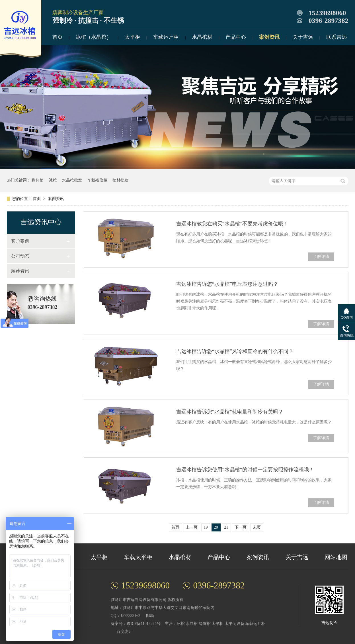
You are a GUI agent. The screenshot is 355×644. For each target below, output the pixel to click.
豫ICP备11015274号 (144, 624)
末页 (257, 527)
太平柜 (132, 37)
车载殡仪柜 (97, 180)
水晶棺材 (202, 37)
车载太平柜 (138, 557)
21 (226, 527)
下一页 (241, 527)
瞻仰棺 (38, 180)
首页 (58, 37)
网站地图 (336, 557)
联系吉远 (336, 37)
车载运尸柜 (166, 37)
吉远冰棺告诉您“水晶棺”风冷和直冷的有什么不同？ (235, 351)
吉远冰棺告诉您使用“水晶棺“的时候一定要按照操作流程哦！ (245, 470)
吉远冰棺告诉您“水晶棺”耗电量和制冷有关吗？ (230, 412)
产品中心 (236, 37)
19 (206, 527)
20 (216, 527)
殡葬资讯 (20, 271)
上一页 (192, 527)
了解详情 (321, 257)
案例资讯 (269, 37)
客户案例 (20, 241)
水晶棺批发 (72, 180)
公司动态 (20, 256)
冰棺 (53, 180)
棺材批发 (120, 180)
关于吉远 (303, 37)
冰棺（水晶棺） (94, 37)
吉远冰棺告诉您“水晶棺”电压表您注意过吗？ (227, 284)
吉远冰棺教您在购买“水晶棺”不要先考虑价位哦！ (232, 224)
